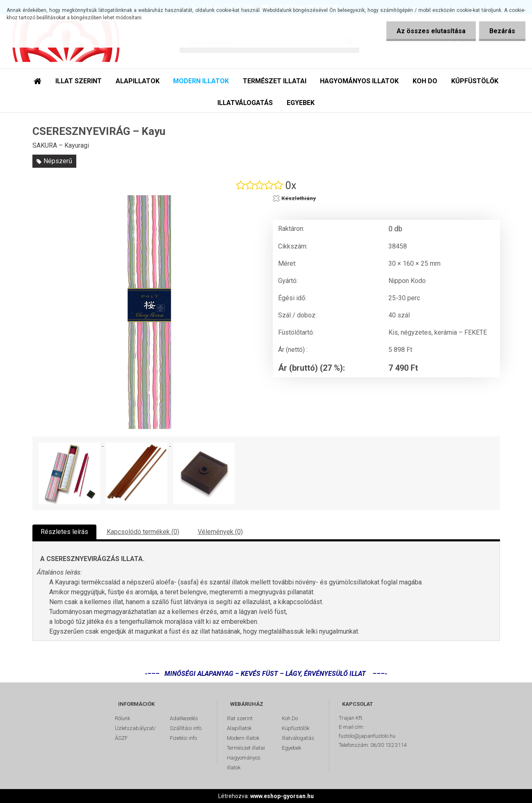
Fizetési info (183, 738)
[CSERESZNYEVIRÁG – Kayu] (149, 312)
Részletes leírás (64, 532)
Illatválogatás (298, 738)
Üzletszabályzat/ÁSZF (135, 733)
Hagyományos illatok (244, 763)
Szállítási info (186, 728)
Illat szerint (240, 718)
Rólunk (122, 718)
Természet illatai (246, 748)
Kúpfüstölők (296, 728)
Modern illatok (243, 738)
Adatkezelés (184, 718)
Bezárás (502, 31)
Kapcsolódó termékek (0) (143, 532)
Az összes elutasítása (431, 31)
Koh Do (290, 718)
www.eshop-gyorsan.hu (282, 796)
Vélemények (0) (220, 532)
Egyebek (291, 748)
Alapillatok (239, 728)
